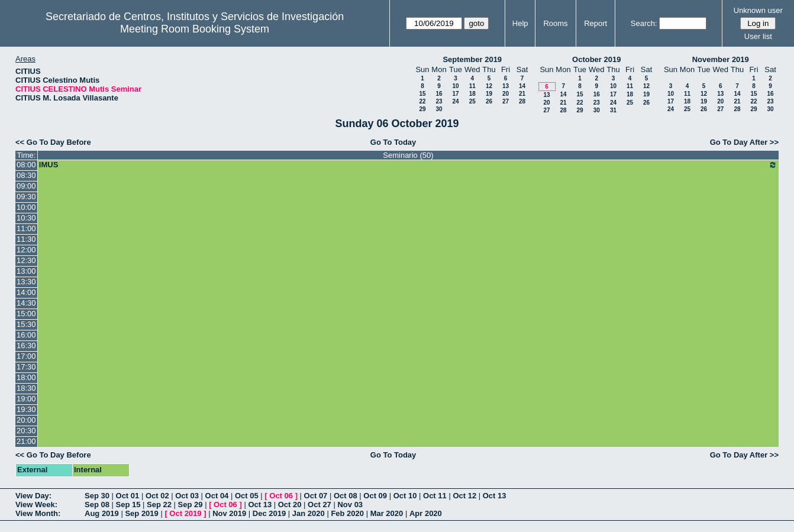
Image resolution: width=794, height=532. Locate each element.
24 (455, 101)
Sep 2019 (141, 513)
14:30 (26, 303)
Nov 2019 (229, 513)
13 (506, 86)
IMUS (408, 165)
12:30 (26, 260)
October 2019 (596, 59)
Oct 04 (217, 496)
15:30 (26, 324)
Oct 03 (187, 496)
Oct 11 (435, 496)
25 (472, 101)
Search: (644, 23)
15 (422, 94)
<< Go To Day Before (53, 142)
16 (439, 94)
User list (758, 36)
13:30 (26, 282)
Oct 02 (157, 496)
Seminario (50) (408, 155)
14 (522, 86)
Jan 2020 (309, 513)
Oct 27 (319, 505)
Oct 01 (128, 496)
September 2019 (472, 59)
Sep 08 (97, 505)
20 (506, 94)
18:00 (26, 377)
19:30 (26, 409)
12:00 (26, 250)
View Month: (38, 513)
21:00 (26, 441)
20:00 (26, 420)
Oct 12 (464, 496)
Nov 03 (350, 505)
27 (506, 101)
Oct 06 (281, 496)
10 (455, 86)
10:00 (26, 207)
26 (489, 101)
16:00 (26, 335)
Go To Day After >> (744, 142)
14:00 (26, 292)
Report (595, 23)
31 (613, 110)
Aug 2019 (102, 513)
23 (439, 101)
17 (455, 94)
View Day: (33, 496)
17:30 (26, 367)
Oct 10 (405, 496)
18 (472, 94)
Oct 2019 (185, 513)
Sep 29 (191, 505)
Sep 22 (159, 505)
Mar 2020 (387, 513)
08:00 (26, 165)
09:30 (26, 197)
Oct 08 (346, 496)
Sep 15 (128, 505)
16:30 (26, 346)
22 (422, 101)
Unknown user (758, 10)
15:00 (26, 314)
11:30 (26, 239)
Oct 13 (495, 496)
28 (522, 101)
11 (472, 86)
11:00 (26, 228)
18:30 (26, 388)
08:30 (26, 175)
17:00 (26, 356)
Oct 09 (375, 496)
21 (522, 94)
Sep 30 (97, 496)
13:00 (26, 271)
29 (422, 109)
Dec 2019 (269, 513)
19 (489, 94)
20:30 (26, 431)
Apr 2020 (426, 513)
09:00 (26, 186)
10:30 (26, 218)
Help (520, 23)
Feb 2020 (347, 513)
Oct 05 (247, 496)
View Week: (36, 505)
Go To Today (393, 142)
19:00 (26, 399)
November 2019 (721, 59)
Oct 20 (290, 505)
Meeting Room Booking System (195, 29)
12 (489, 86)
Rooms (555, 23)
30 (439, 109)
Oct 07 (316, 496)
